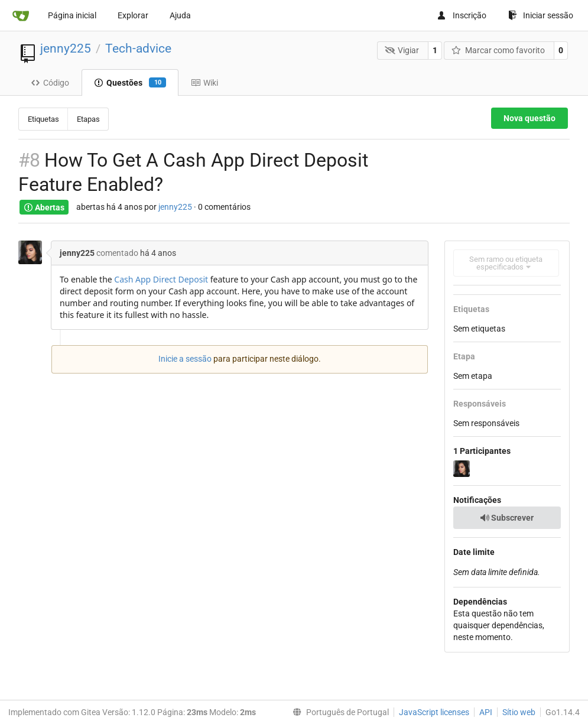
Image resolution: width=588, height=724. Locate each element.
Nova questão (529, 118)
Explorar (133, 15)
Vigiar (402, 50)
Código (50, 83)
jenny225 (66, 48)
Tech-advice (138, 48)
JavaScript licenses (434, 712)
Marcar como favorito (498, 50)
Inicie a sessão (185, 359)
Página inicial (72, 15)
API (486, 712)
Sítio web (519, 712)
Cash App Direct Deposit (161, 279)
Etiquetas (43, 119)
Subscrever (507, 518)
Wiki (204, 83)
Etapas (88, 119)
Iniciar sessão (541, 15)
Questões (130, 83)
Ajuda (180, 15)
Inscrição (462, 15)
